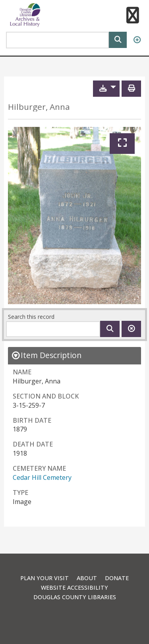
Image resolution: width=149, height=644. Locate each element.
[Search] (118, 39)
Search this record (31, 317)
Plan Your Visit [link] (45, 578)
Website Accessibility (74, 587)
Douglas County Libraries (75, 597)
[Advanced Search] (137, 40)
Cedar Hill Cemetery (42, 477)
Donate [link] (117, 578)
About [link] (87, 578)
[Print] (131, 89)
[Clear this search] (131, 329)
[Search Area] (57, 40)
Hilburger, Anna (39, 107)
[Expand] (122, 144)
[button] (132, 16)
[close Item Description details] (46, 355)
